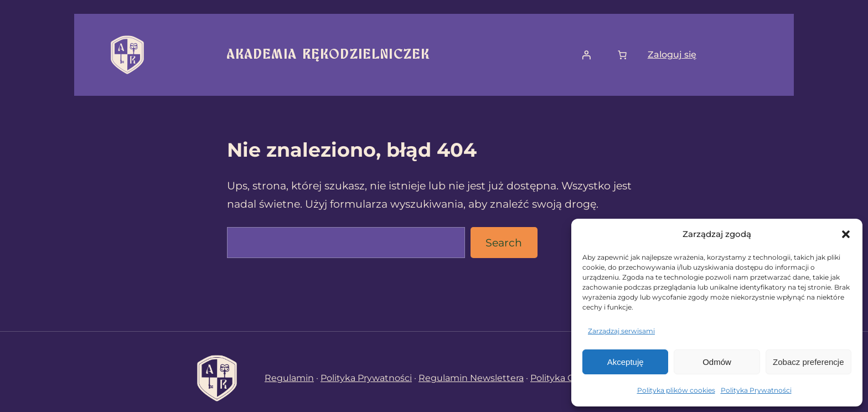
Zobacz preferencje (808, 362)
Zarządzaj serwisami (621, 331)
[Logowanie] (586, 55)
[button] (846, 234)
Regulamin (289, 378)
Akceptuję (626, 362)
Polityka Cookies (566, 378)
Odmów (717, 362)
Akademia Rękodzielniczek (329, 55)
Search (504, 243)
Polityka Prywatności (756, 390)
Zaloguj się (672, 55)
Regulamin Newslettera (471, 378)
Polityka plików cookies (676, 390)
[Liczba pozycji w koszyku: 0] (622, 55)
